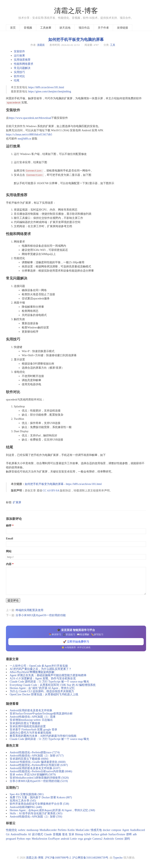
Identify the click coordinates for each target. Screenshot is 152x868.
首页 (13, 28)
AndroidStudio (19, 834)
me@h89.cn (25, 139)
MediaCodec (83, 830)
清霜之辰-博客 (76, 11)
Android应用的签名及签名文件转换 (31, 710)
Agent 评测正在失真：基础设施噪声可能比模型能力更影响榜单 (48, 675)
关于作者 (103, 28)
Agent (125, 830)
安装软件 (19, 51)
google (88, 839)
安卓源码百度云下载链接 (25, 723)
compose (116, 830)
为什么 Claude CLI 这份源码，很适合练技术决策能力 (42, 691)
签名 (65, 834)
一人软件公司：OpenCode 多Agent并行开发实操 (39, 666)
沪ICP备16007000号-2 (58, 858)
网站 (9, 551)
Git (8, 834)
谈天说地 (65, 28)
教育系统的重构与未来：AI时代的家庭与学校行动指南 (43, 736)
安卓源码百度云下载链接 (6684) (29, 759)
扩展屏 (17, 502)
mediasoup (33, 830)
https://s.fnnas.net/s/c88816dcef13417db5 (29, 134)
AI (29, 834)
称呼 (9, 526)
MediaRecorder (48, 830)
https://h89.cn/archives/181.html (46, 87)
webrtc (22, 830)
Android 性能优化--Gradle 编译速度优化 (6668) (38, 762)
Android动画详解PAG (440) (26, 807)
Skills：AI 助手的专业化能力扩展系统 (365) (36, 813)
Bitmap (79, 834)
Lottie (74, 839)
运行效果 (19, 55)
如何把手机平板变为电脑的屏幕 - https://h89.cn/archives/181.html (63, 484)
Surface (95, 834)
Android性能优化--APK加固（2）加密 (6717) (37, 756)
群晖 (129, 834)
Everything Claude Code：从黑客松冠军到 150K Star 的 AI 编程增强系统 (53, 685)
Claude (48, 834)
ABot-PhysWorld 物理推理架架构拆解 (32, 672)
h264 (87, 834)
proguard (11, 839)
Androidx (109, 839)
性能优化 (11, 830)
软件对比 (19, 76)
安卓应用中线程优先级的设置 (28, 726)
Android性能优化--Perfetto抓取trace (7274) (35, 752)
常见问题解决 (22, 68)
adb (135, 834)
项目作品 (84, 28)
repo (28, 839)
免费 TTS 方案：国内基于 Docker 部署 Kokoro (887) (41, 797)
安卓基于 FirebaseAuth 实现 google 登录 (33, 729)
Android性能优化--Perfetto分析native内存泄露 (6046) (41, 771)
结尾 (17, 80)
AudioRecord (137, 830)
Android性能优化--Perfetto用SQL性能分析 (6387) (39, 765)
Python (21, 839)
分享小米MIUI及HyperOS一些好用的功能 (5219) (39, 781)
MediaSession (39, 839)
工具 (113, 45)
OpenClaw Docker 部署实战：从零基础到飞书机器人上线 (44, 694)
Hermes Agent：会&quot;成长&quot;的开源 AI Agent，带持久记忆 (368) (52, 810)
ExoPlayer (54, 839)
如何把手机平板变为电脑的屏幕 (76, 39)
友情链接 (123, 28)
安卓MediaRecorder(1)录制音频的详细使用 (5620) (39, 778)
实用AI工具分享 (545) (23, 801)
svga (80, 839)
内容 (9, 564)
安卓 (71, 834)
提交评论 (13, 600)
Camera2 (97, 839)
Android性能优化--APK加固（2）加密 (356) (36, 816)
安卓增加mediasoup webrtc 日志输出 (31, 720)
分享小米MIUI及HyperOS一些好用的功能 (41, 615)
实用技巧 (19, 72)
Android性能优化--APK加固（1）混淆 (33, 717)
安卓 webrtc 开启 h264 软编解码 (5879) (33, 774)
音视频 (28, 28)
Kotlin (71, 830)
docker (106, 830)
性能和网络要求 (24, 64)
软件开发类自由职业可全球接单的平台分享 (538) (39, 804)
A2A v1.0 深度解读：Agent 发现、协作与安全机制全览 (43, 678)
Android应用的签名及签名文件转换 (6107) (35, 768)
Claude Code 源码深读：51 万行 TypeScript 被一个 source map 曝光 (49, 681)
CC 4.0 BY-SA (51, 490)
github (104, 834)
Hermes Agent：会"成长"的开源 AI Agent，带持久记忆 (42, 688)
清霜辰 (41, 45)
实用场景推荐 (22, 60)
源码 (127, 839)
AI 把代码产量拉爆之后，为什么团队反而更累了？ (41, 669)
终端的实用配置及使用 (29, 610)
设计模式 (37, 834)
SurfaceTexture (117, 834)
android (65, 839)
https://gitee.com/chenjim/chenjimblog (50, 91)
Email (9, 538)
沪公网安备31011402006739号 (90, 858)
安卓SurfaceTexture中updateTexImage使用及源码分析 (41, 713)
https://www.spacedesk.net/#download (30, 118)
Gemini (119, 839)
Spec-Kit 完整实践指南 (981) (27, 794)
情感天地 (96, 830)
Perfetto (62, 830)
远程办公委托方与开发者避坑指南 (30, 733)
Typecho (118, 858)
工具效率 (46, 28)
